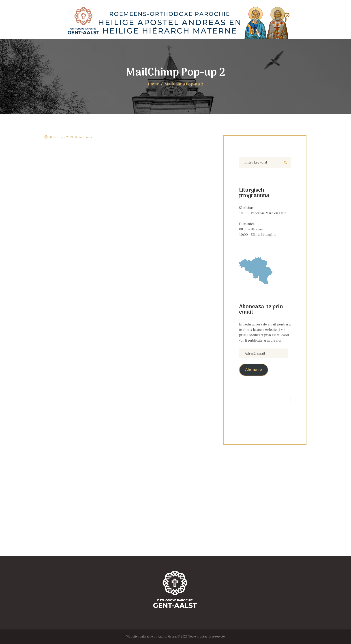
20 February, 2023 (61, 137)
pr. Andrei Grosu (165, 637)
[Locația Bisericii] (175, 511)
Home (153, 84)
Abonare (254, 370)
